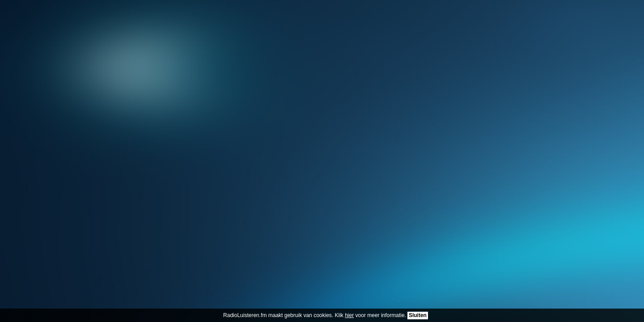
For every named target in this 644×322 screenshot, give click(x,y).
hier (349, 315)
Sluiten (418, 315)
